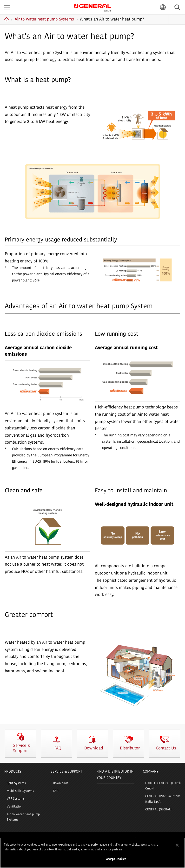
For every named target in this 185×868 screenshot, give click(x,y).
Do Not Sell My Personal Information (74, 862)
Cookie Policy (86, 838)
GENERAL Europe (92, 7)
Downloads (61, 783)
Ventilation (15, 807)
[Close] (177, 848)
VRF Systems (16, 799)
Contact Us (125, 838)
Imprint (143, 838)
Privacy (66, 838)
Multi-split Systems (20, 791)
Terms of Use (46, 838)
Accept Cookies (116, 862)
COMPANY (151, 772)
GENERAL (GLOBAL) (158, 810)
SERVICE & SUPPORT (66, 772)
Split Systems (16, 783)
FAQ (56, 791)
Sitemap (106, 838)
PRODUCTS (13, 772)
